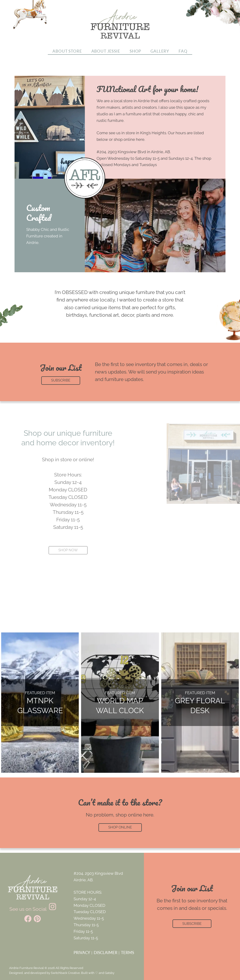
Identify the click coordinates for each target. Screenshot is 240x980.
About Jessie (106, 51)
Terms (127, 953)
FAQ (183, 51)
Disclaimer (106, 953)
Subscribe (192, 924)
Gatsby (110, 973)
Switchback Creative (65, 973)
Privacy (82, 953)
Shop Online (120, 827)
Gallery (160, 51)
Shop (135, 51)
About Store (67, 51)
